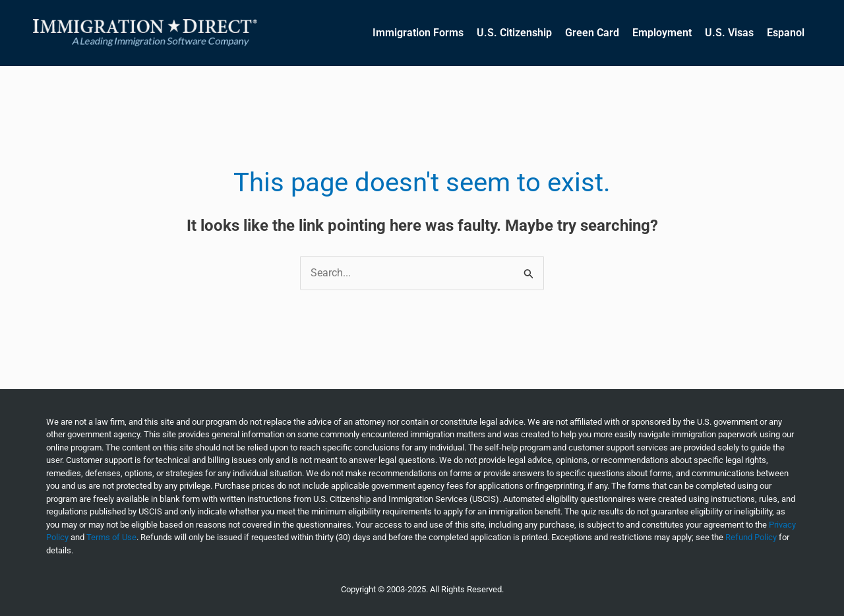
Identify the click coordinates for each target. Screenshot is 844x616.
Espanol (786, 33)
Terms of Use (111, 537)
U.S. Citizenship (514, 33)
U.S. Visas (729, 33)
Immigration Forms (418, 33)
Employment (662, 33)
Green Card (592, 33)
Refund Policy (751, 537)
